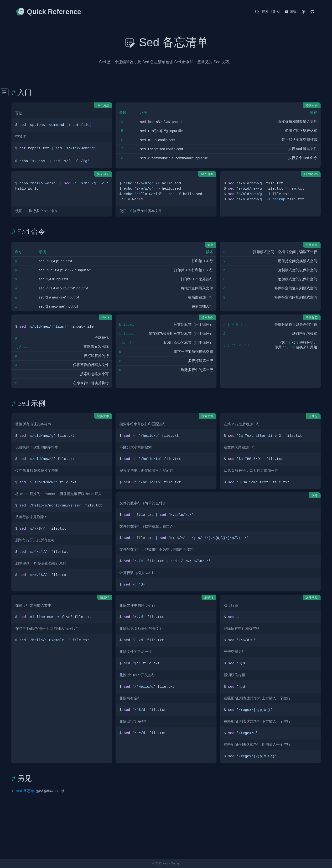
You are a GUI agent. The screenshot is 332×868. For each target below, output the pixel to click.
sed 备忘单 (25, 791)
